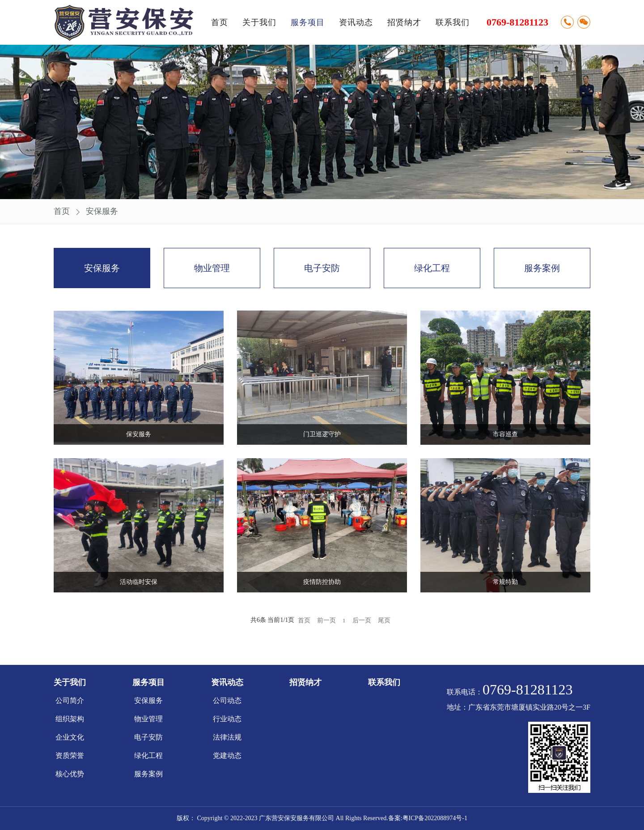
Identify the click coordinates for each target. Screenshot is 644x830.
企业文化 (70, 737)
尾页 (384, 620)
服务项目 (308, 22)
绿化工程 (432, 268)
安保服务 (102, 211)
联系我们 (453, 22)
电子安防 (322, 268)
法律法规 (227, 737)
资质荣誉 (70, 756)
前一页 (326, 620)
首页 (220, 22)
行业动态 (227, 719)
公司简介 (70, 700)
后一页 (362, 620)
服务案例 (542, 268)
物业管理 (212, 268)
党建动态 (227, 756)
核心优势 (70, 774)
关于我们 (259, 22)
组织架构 (70, 719)
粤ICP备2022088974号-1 (435, 818)
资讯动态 (356, 22)
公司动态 (227, 700)
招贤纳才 (404, 22)
